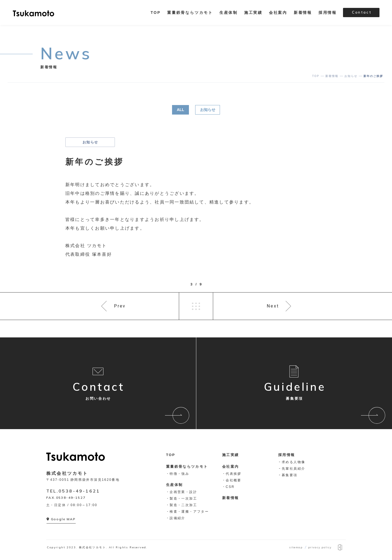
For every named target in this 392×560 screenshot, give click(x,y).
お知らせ (208, 110)
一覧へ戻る (196, 306)
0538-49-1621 (79, 491)
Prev (120, 306)
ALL (180, 110)
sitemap (296, 547)
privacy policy (320, 547)
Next (273, 306)
